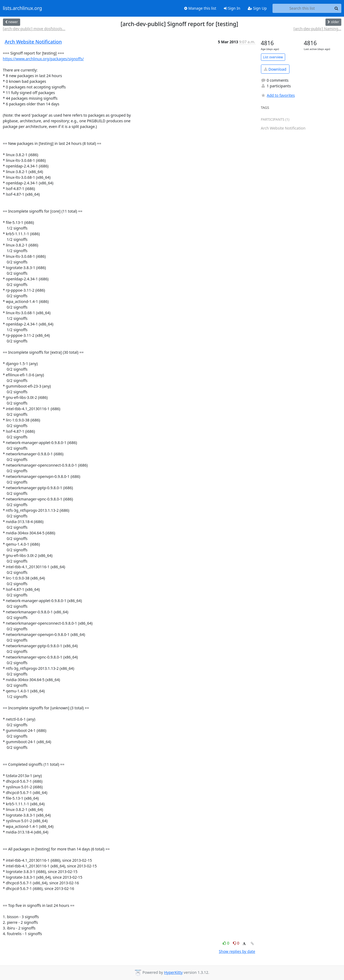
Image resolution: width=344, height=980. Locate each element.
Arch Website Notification (33, 42)
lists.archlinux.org (23, 8)
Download (275, 69)
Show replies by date (237, 951)
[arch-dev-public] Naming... (317, 29)
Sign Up (257, 8)
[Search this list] (302, 8)
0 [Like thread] (226, 943)
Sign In (232, 8)
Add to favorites (278, 95)
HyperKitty (173, 972)
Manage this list (200, 8)
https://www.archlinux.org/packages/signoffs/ (43, 59)
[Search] (336, 8)
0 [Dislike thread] (236, 943)
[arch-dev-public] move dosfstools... (34, 29)
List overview (273, 57)
